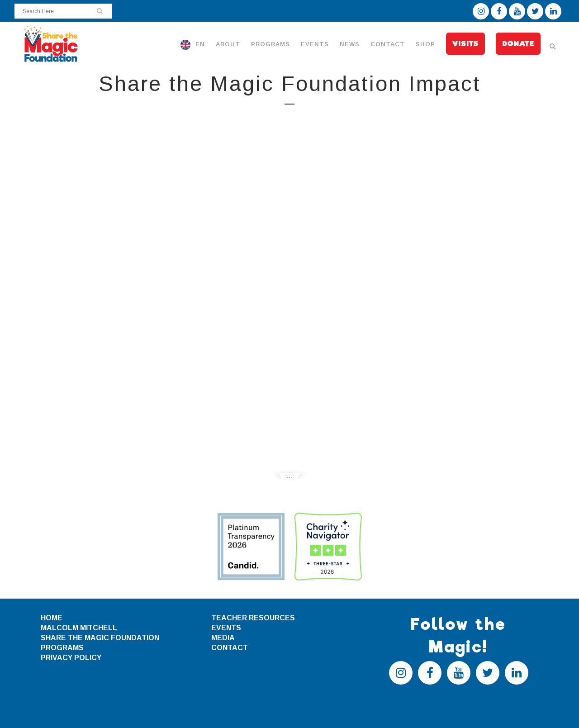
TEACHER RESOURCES (253, 618)
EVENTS (226, 628)
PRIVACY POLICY (71, 658)
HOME (52, 618)
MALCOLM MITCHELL (79, 628)
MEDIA (223, 638)
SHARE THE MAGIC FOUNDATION (100, 638)
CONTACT (230, 648)
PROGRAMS (62, 648)
